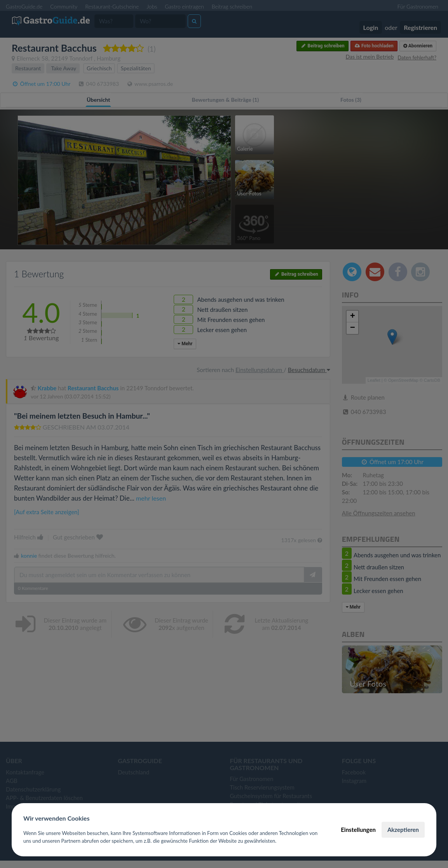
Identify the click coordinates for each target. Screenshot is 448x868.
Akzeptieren (403, 830)
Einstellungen (358, 830)
